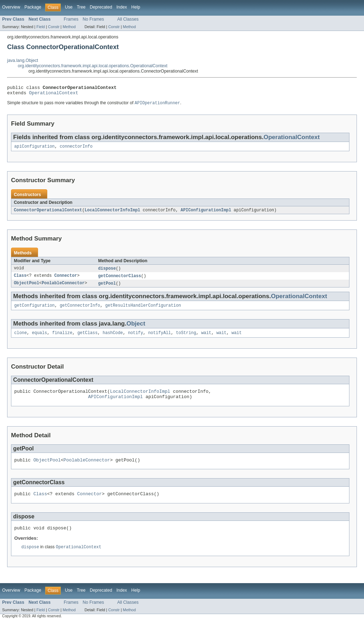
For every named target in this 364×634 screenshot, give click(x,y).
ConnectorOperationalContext (48, 213)
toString (186, 339)
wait (206, 339)
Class (20, 280)
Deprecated (101, 7)
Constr (54, 27)
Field (41, 27)
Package (33, 7)
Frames (71, 19)
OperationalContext (54, 95)
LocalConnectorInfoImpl (112, 213)
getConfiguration (34, 311)
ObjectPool (26, 288)
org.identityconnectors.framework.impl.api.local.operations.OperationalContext (93, 66)
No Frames (93, 19)
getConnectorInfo (80, 311)
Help (136, 7)
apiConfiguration (34, 149)
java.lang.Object (23, 60)
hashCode (113, 339)
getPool (107, 288)
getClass (88, 339)
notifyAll (160, 339)
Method (69, 27)
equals (40, 339)
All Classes (128, 19)
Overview (11, 7)
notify (136, 339)
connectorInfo (76, 149)
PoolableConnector (63, 288)
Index (122, 7)
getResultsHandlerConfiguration (143, 311)
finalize (62, 339)
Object (136, 329)
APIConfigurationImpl (206, 213)
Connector (66, 280)
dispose (107, 272)
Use (69, 7)
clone (21, 339)
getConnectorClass (120, 280)
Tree (81, 7)
